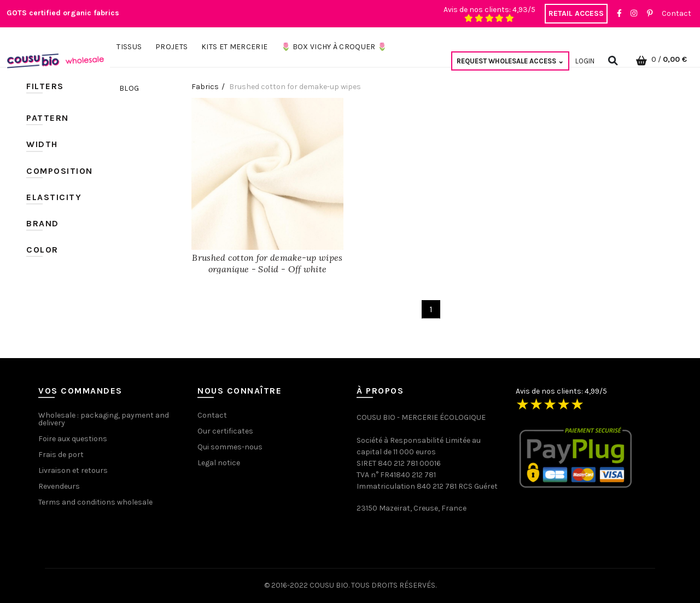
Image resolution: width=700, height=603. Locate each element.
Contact (676, 13)
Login (585, 61)
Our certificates (225, 431)
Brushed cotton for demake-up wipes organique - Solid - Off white (267, 263)
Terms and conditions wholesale (95, 502)
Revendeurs (59, 486)
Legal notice (219, 463)
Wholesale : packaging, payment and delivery (104, 419)
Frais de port (61, 455)
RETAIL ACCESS (576, 13)
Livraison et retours (73, 470)
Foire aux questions (73, 439)
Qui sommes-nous (230, 447)
